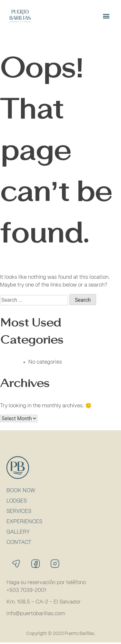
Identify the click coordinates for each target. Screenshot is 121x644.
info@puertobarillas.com (36, 615)
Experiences (24, 523)
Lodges (17, 503)
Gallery (18, 534)
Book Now (21, 492)
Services (19, 513)
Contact (19, 544)
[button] (106, 16)
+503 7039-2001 (26, 592)
